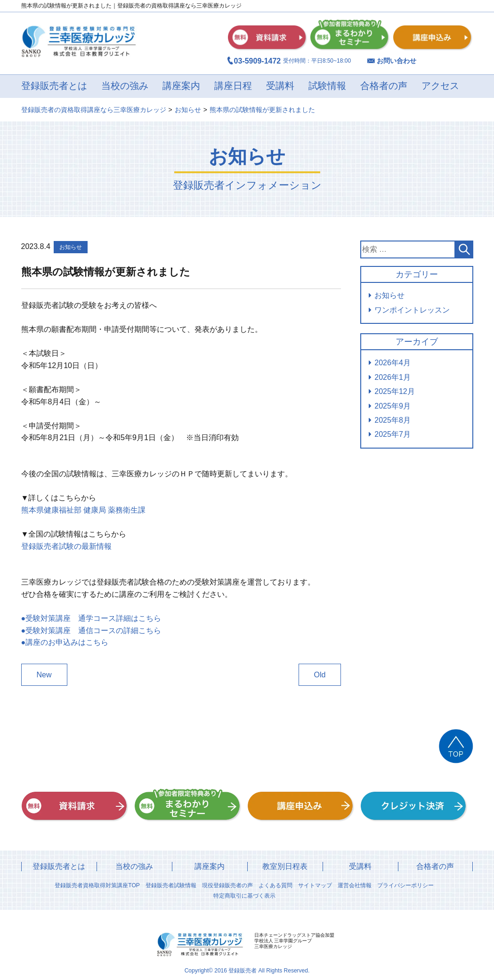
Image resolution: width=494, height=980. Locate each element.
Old (320, 675)
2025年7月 (393, 434)
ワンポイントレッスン (412, 310)
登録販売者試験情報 (171, 885)
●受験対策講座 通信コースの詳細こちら (91, 631)
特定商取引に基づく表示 (244, 896)
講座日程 (233, 86)
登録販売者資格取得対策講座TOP (97, 885)
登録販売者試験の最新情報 (66, 546)
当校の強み (125, 86)
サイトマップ (315, 885)
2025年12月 (394, 391)
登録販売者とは (54, 86)
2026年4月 (393, 363)
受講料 (280, 86)
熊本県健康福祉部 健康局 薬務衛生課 (84, 510)
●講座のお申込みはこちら (65, 642)
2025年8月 (393, 420)
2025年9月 (393, 406)
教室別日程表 (285, 866)
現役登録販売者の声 (227, 885)
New (44, 675)
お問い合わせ (397, 61)
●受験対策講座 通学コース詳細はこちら (91, 618)
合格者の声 (384, 86)
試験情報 (327, 86)
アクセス (440, 86)
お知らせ (389, 295)
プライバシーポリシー (405, 885)
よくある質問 (275, 885)
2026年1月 (393, 377)
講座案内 (181, 86)
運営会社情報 (355, 885)
